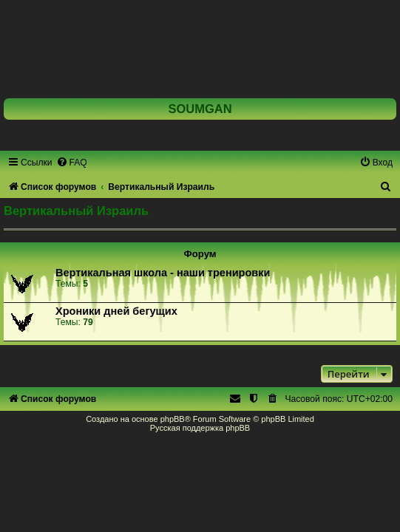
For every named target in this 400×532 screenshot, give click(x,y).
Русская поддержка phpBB (200, 428)
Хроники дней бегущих (116, 311)
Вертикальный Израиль (76, 211)
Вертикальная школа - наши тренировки (163, 273)
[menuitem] (72, 163)
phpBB (173, 419)
